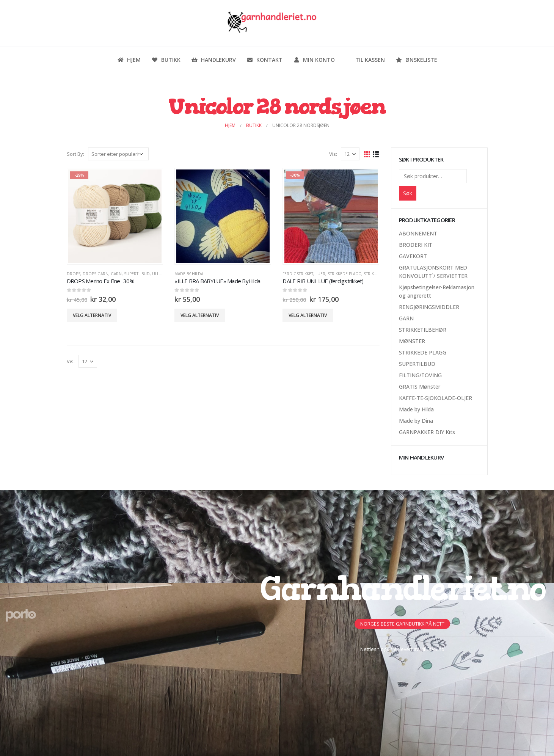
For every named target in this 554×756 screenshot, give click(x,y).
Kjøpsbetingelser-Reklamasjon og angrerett (437, 291)
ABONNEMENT (418, 233)
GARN (116, 274)
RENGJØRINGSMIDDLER (429, 307)
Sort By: (75, 154)
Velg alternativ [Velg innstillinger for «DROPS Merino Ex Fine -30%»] (92, 315)
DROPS (74, 274)
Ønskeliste (416, 60)
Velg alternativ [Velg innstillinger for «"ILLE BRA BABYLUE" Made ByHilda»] (200, 315)
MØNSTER (412, 341)
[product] (115, 216)
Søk (408, 193)
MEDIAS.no (432, 649)
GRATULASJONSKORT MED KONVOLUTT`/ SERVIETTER (433, 272)
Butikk (166, 60)
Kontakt (264, 60)
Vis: (333, 154)
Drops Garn (96, 274)
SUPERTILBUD (137, 274)
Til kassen (365, 60)
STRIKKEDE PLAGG (344, 274)
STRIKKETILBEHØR (423, 330)
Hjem (129, 60)
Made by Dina (416, 421)
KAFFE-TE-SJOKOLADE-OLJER (436, 398)
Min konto (314, 60)
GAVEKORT (413, 256)
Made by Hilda (189, 274)
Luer (320, 274)
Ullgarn (161, 274)
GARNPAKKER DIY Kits (427, 432)
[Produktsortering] (118, 154)
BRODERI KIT (416, 245)
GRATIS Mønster (420, 387)
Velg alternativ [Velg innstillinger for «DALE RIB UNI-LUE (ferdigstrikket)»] (308, 315)
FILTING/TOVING (420, 375)
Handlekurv (213, 60)
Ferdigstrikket (298, 274)
